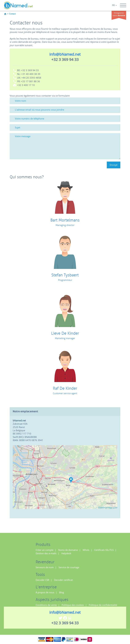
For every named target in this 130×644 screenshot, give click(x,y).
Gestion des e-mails (46, 553)
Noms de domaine (68, 550)
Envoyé (114, 165)
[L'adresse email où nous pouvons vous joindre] (65, 110)
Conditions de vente (46, 605)
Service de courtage (69, 567)
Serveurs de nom (45, 567)
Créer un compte (44, 550)
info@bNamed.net (65, 54)
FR (114, 5)
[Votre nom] (65, 101)
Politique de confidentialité (103, 605)
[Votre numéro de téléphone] (65, 119)
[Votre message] (65, 146)
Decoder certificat (63, 580)
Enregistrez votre (119, 14)
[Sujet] (65, 128)
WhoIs (86, 550)
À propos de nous (45, 592)
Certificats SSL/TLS (104, 550)
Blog (62, 592)
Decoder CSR (42, 580)
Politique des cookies (73, 605)
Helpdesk (66, 553)
